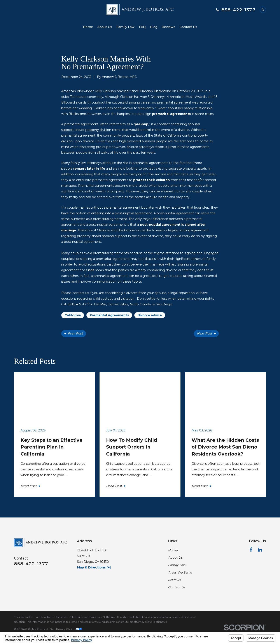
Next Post (206, 333)
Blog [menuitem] (154, 27)
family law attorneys (86, 163)
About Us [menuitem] (105, 27)
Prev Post (74, 333)
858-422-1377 (238, 10)
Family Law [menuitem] (125, 27)
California (73, 315)
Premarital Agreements (109, 315)
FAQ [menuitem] (142, 27)
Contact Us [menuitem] (188, 27)
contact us (81, 293)
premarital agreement (174, 102)
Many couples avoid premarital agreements (95, 253)
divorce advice (150, 315)
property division (98, 130)
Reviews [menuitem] (168, 27)
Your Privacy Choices (66, 629)
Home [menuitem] (88, 27)
